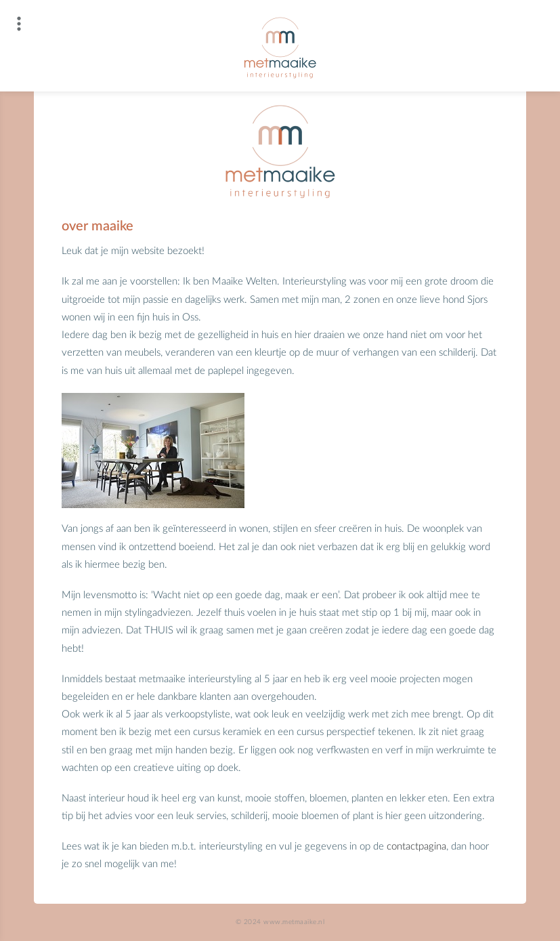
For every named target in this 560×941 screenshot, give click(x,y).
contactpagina (416, 846)
